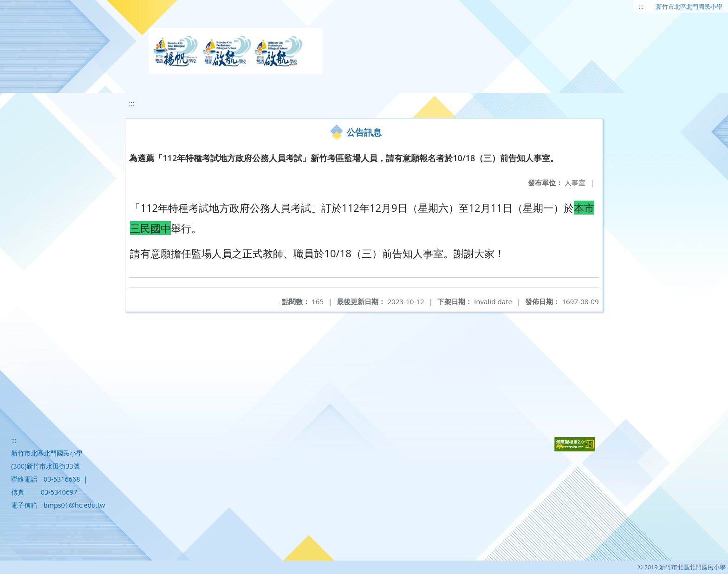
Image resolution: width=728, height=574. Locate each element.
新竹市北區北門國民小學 (689, 7)
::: (641, 7)
